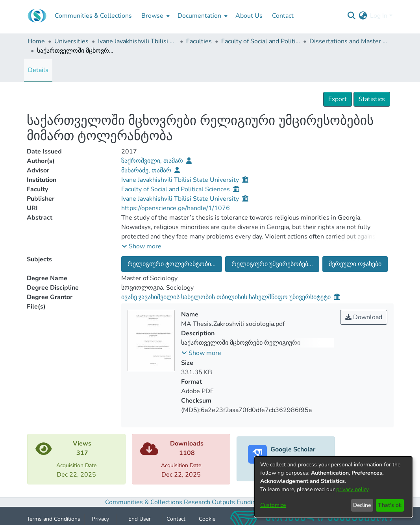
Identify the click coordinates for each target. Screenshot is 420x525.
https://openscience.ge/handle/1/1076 (176, 208)
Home (36, 41)
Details (38, 70)
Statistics (372, 99)
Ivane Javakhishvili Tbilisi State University (137, 41)
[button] (142, 246)
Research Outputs (210, 502)
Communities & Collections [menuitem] (93, 16)
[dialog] (333, 487)
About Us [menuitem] (249, 16)
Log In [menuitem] (379, 16)
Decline (362, 505)
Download (364, 317)
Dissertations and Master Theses (349, 41)
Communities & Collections (144, 502)
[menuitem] (155, 16)
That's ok (390, 505)
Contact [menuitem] (283, 16)
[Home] (37, 16)
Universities (71, 41)
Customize (273, 505)
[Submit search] (351, 16)
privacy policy (352, 489)
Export (338, 99)
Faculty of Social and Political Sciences (261, 41)
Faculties (199, 41)
